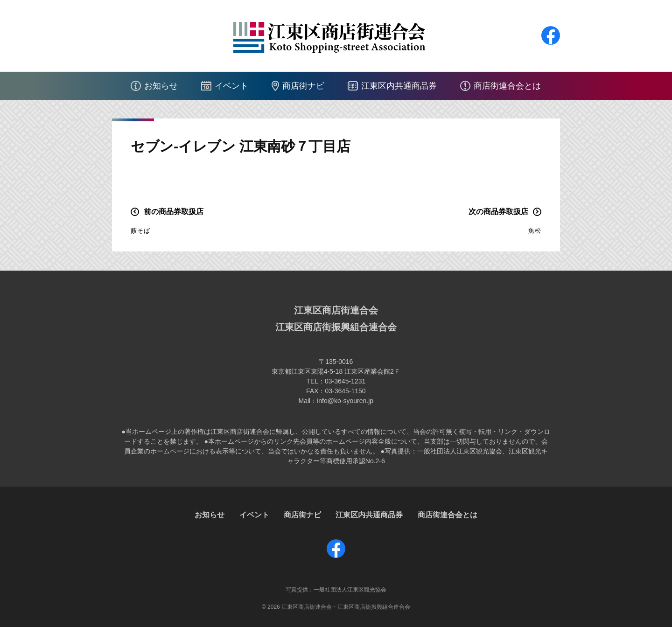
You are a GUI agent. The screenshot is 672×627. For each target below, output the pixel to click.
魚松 (535, 231)
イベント (231, 86)
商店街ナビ (303, 86)
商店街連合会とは (507, 86)
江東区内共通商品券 (399, 86)
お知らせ (161, 86)
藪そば (141, 231)
